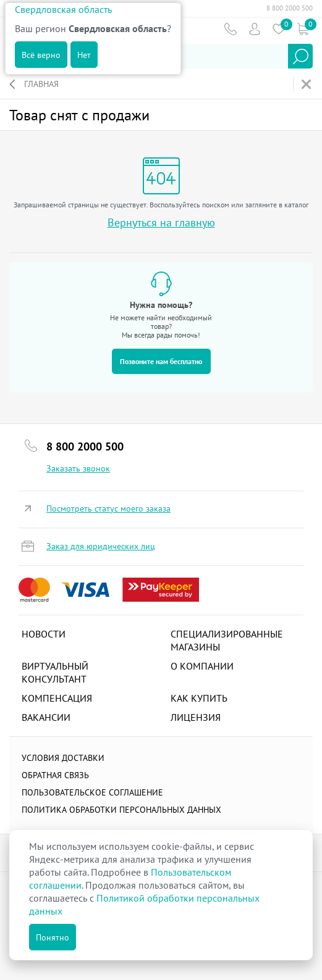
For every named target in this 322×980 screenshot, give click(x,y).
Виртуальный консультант (55, 672)
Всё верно (41, 55)
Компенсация (57, 698)
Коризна (303, 29)
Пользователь (254, 29)
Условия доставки (63, 758)
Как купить (199, 698)
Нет (84, 55)
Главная (41, 84)
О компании (202, 666)
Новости (44, 634)
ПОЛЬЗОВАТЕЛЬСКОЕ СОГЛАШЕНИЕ (92, 792)
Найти (300, 56)
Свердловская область (63, 9)
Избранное (278, 29)
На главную (307, 84)
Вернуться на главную (161, 222)
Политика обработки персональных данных (121, 810)
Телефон (230, 29)
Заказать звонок (78, 468)
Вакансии (46, 717)
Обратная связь (55, 775)
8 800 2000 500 (290, 8)
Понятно (53, 937)
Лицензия (196, 717)
